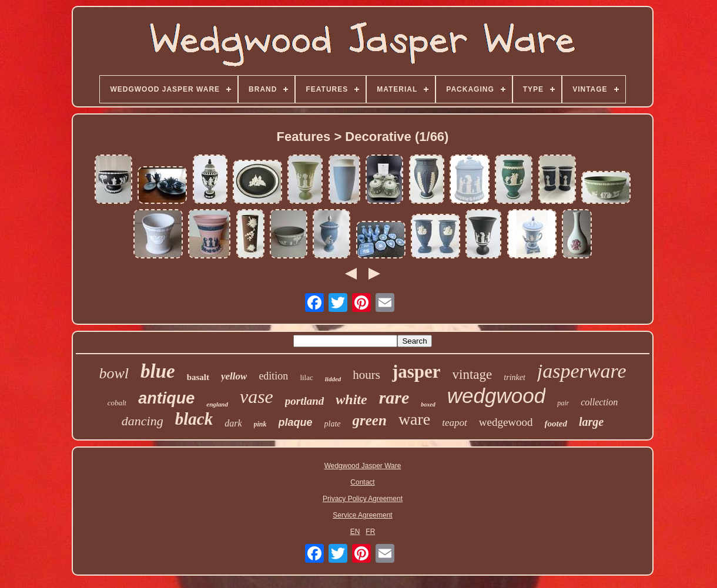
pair (563, 403)
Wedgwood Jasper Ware (363, 466)
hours (366, 375)
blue (158, 371)
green (370, 420)
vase (257, 397)
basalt (198, 377)
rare (394, 397)
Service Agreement (362, 515)
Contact (362, 482)
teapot (455, 423)
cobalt (117, 403)
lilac (306, 377)
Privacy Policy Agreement (363, 499)
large (591, 422)
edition (273, 376)
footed (556, 424)
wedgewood (506, 422)
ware (414, 419)
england (217, 404)
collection (599, 402)
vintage (473, 374)
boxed (428, 404)
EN (355, 532)
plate (333, 424)
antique (166, 398)
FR (370, 532)
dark (233, 423)
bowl (114, 373)
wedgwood (496, 396)
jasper (416, 372)
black (194, 419)
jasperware (582, 371)
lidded (333, 379)
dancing (143, 421)
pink (260, 424)
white (351, 399)
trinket (515, 377)
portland (305, 401)
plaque (296, 422)
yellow (234, 376)
